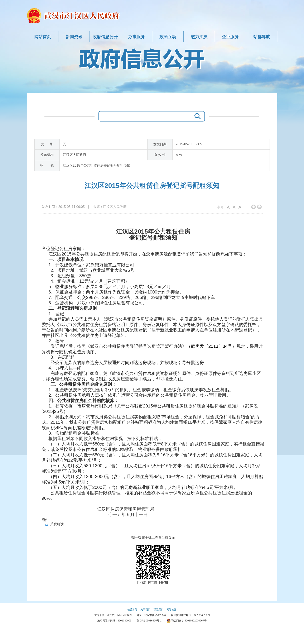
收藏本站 (132, 610)
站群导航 (262, 37)
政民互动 (168, 37)
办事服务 (136, 37)
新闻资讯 (74, 37)
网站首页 (43, 37)
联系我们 (159, 610)
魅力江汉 (199, 37)
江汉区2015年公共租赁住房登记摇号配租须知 (152, 186)
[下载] (142, 583)
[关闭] (163, 583)
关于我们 (145, 610)
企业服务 (230, 37)
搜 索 (197, 116)
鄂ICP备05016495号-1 (149, 621)
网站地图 (172, 610)
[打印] (153, 583)
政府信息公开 (105, 37)
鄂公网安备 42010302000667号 (187, 621)
